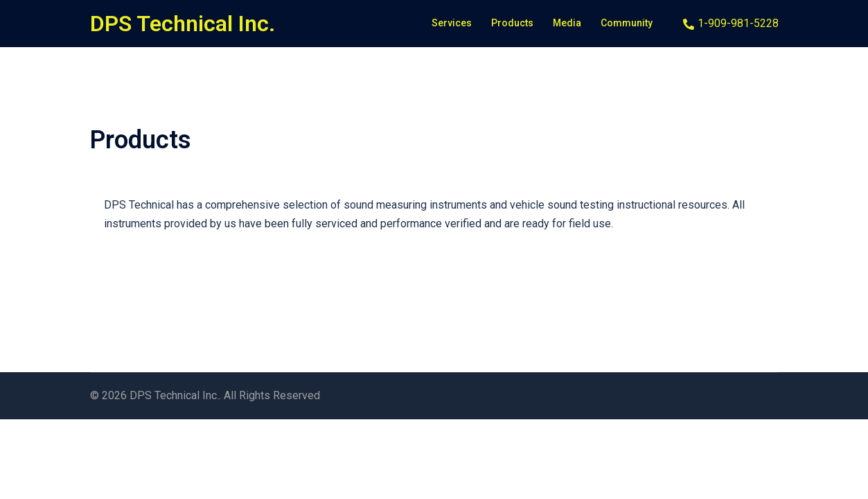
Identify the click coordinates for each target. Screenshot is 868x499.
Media (567, 23)
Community (627, 23)
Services (452, 23)
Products (512, 23)
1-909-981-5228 (731, 24)
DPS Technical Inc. (183, 24)
